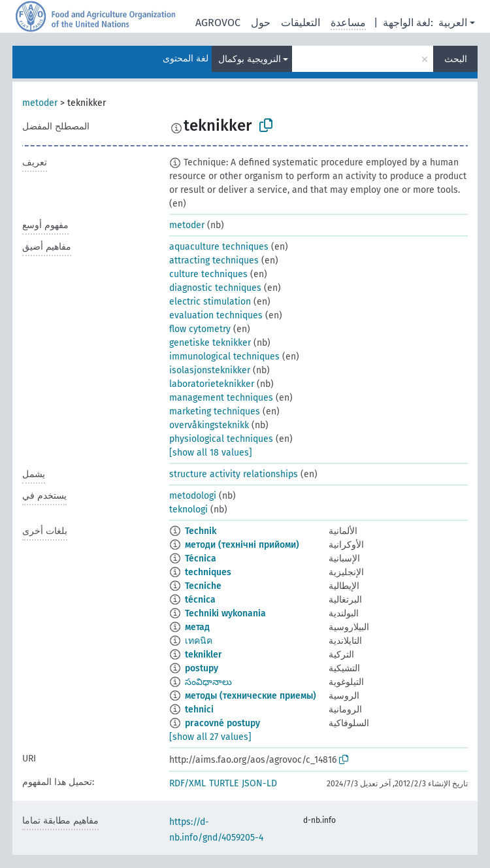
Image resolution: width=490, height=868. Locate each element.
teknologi (188, 509)
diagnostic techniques (215, 288)
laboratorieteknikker (212, 384)
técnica (200, 600)
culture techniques (208, 274)
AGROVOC (218, 23)
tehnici (199, 709)
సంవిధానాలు (208, 682)
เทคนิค (199, 641)
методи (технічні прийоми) (242, 545)
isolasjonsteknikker (210, 370)
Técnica (201, 559)
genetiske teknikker (210, 343)
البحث (456, 59)
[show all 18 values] (211, 453)
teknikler (204, 655)
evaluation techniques (216, 315)
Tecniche (203, 586)
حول (261, 23)
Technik (201, 531)
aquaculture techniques (219, 247)
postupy (202, 668)
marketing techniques (215, 411)
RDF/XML (188, 783)
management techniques (221, 398)
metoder (40, 103)
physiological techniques (221, 439)
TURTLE (224, 783)
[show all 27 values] (210, 737)
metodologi (193, 496)
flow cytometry (200, 329)
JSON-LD (259, 783)
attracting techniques (214, 260)
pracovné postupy (222, 723)
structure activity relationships (234, 474)
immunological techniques (224, 357)
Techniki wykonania (225, 613)
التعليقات (301, 23)
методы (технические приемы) (251, 696)
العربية (453, 23)
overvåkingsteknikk (209, 425)
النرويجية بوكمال (250, 59)
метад (197, 627)
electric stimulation (210, 302)
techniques (208, 572)
